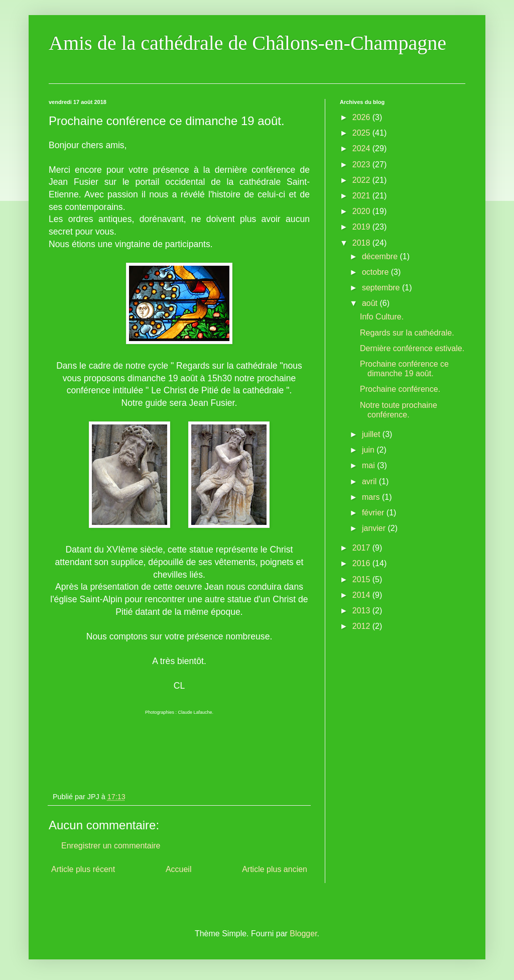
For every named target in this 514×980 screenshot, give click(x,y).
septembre (382, 288)
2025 (362, 133)
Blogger (303, 934)
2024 (362, 148)
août (371, 303)
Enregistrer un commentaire (111, 846)
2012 (362, 626)
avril (370, 481)
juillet (372, 434)
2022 (362, 180)
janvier (375, 528)
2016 (362, 563)
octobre (376, 272)
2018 (362, 243)
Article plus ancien (275, 869)
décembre (381, 256)
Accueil (179, 869)
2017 (362, 548)
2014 (362, 595)
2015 (362, 579)
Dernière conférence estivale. (412, 348)
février (374, 513)
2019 (362, 227)
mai (369, 465)
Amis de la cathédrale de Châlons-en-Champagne (247, 43)
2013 (362, 611)
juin (369, 450)
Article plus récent (83, 869)
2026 (362, 117)
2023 (362, 165)
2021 (362, 196)
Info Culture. (382, 317)
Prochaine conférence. (400, 389)
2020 (362, 211)
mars (372, 497)
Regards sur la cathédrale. (407, 333)
